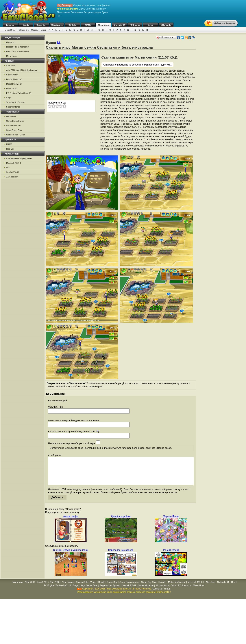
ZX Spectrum (12, 177)
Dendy (26, 25)
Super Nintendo (13, 107)
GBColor (72, 25)
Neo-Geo (10, 149)
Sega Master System (16, 102)
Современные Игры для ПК (19, 158)
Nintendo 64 (119, 25)
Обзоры (35, 30)
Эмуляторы (17, 588)
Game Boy (41, 25)
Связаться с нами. (162, 594)
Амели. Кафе (71, 522)
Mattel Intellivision (14, 84)
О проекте (11, 42)
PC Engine (135, 25)
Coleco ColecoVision (86, 588)
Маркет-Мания (171, 522)
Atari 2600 (11, 66)
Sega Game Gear (14, 130)
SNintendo (166, 25)
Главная (10, 25)
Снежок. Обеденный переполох (71, 555)
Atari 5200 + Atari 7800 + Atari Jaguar (56, 588)
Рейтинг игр (23, 30)
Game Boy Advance (15, 121)
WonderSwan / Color (15, 135)
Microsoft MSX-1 (14, 163)
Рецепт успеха (171, 555)
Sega (150, 25)
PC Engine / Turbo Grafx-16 (19, 93)
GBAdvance (57, 25)
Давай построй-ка (121, 522)
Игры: (44, 30)
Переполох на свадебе (121, 555)
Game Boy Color (14, 126)
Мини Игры (104, 25)
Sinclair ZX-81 (13, 172)
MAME (88, 25)
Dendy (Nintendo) (14, 79)
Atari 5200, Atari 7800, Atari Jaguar (22, 70)
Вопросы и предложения (18, 51)
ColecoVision (12, 75)
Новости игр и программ (18, 47)
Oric (8, 168)
